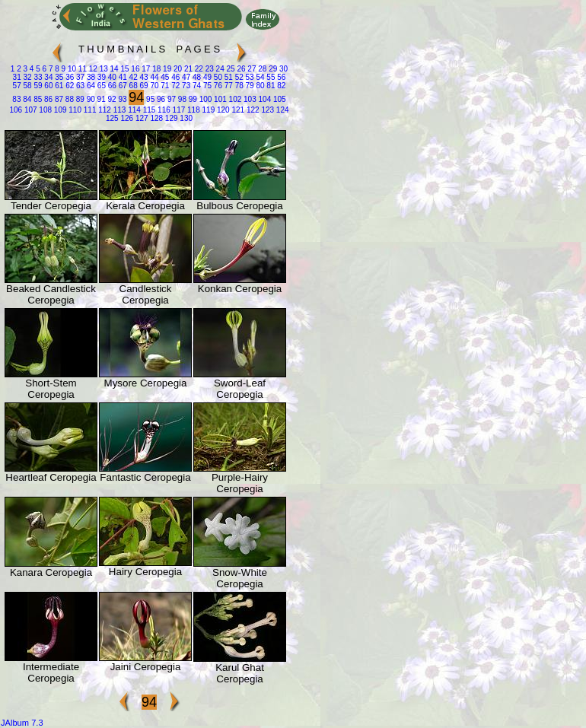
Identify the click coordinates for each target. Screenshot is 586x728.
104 (264, 99)
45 (164, 77)
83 (16, 99)
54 (260, 77)
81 (270, 86)
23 (209, 69)
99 (192, 99)
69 (143, 86)
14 (113, 69)
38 (90, 77)
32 (27, 77)
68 (132, 86)
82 (280, 86)
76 (217, 86)
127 (140, 118)
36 (68, 77)
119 (207, 110)
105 (278, 99)
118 (192, 110)
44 (154, 77)
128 (156, 118)
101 (219, 99)
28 (261, 69)
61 (58, 86)
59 (37, 86)
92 (111, 99)
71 (164, 86)
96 (160, 99)
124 (281, 110)
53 (249, 77)
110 (74, 110)
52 (238, 77)
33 (37, 77)
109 (59, 110)
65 (100, 86)
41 (122, 77)
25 (230, 69)
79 (249, 86)
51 (228, 77)
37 (79, 77)
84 (26, 99)
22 (198, 69)
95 (149, 99)
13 (103, 69)
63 (79, 86)
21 (187, 69)
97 (170, 99)
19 (166, 69)
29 (272, 69)
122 (252, 110)
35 (58, 77)
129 (170, 118)
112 (103, 110)
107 (29, 110)
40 (111, 77)
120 (222, 110)
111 (89, 110)
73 (185, 86)
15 (124, 69)
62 (68, 86)
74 (196, 86)
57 (17, 86)
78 (238, 86)
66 (111, 86)
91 (100, 99)
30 (282, 69)
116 (162, 110)
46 (174, 77)
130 (185, 118)
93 (122, 99)
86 (47, 99)
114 (133, 110)
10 (71, 69)
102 (234, 99)
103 (248, 99)
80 (260, 86)
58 (27, 86)
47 (185, 77)
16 (135, 69)
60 (48, 86)
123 (267, 110)
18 (155, 69)
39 (100, 77)
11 (81, 69)
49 (206, 77)
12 (92, 69)
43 (143, 77)
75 (206, 86)
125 (112, 118)
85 (37, 99)
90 (90, 99)
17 (145, 69)
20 (177, 69)
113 (118, 110)
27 (251, 69)
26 (240, 69)
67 (122, 86)
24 (219, 69)
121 (237, 110)
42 (132, 77)
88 (68, 99)
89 (79, 99)
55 (270, 77)
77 (228, 86)
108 (45, 110)
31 (17, 77)
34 (48, 77)
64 (90, 86)
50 (217, 77)
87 (58, 99)
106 (16, 110)
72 (174, 86)
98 (181, 99)
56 (280, 77)
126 (126, 118)
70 (154, 86)
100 (204, 99)
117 (178, 110)
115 (148, 110)
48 (196, 77)
